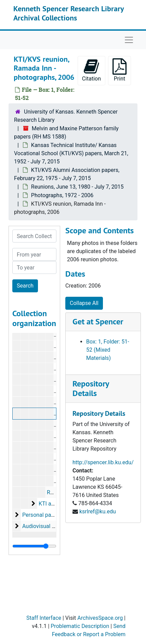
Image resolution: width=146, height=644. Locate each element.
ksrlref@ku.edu (98, 511)
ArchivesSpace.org (100, 618)
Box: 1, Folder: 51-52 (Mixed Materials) (108, 350)
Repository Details (91, 389)
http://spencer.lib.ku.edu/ (103, 462)
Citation (91, 70)
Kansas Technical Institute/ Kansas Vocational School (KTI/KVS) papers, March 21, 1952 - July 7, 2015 (71, 153)
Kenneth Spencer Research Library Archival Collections (69, 13)
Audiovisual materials (48, 526)
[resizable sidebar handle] (34, 546)
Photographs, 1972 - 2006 (62, 195)
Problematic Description (80, 626)
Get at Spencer (98, 321)
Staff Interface (44, 618)
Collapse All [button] (84, 303)
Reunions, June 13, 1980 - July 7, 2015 (77, 187)
